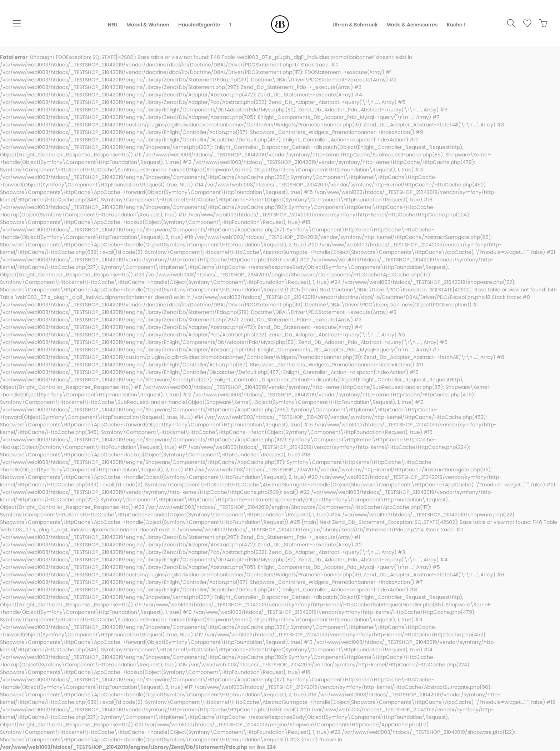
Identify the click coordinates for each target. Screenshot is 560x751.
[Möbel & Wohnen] (143, 25)
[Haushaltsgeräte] (195, 25)
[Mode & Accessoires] (417, 25)
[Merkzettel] (524, 24)
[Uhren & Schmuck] (359, 25)
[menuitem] (17, 24)
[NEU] (108, 25)
